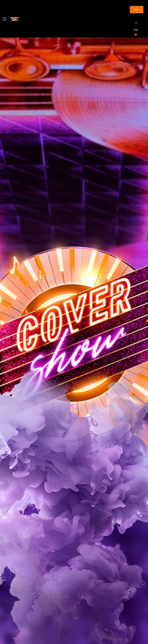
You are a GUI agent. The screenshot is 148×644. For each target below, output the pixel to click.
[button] (6, 360)
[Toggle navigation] (4, 19)
